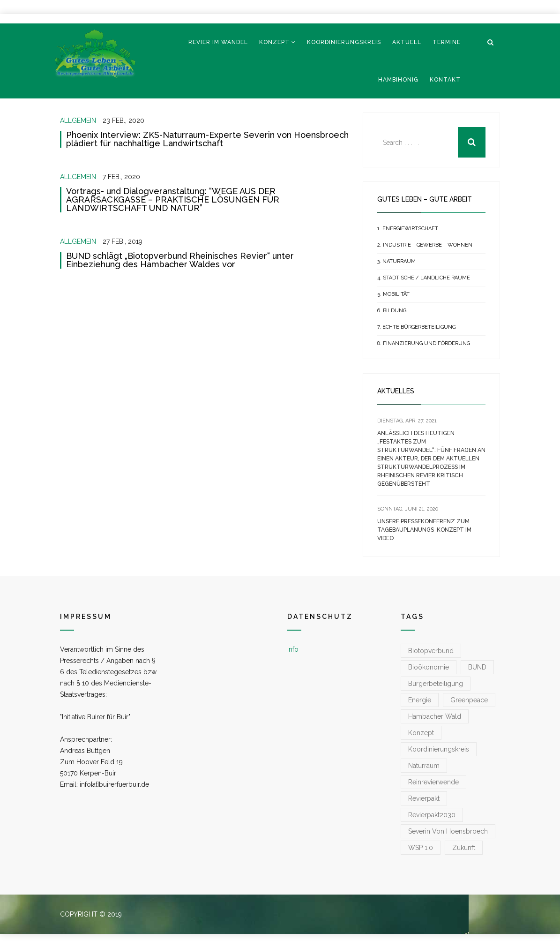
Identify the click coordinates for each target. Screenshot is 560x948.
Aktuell (407, 42)
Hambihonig (398, 80)
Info (293, 649)
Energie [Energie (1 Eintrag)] (420, 700)
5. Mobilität (393, 294)
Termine (447, 42)
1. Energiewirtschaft (408, 229)
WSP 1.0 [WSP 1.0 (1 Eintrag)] (421, 848)
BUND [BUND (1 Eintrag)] (477, 667)
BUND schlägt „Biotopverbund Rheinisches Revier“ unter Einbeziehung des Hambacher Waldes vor (180, 260)
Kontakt (445, 80)
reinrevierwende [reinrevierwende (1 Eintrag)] (433, 782)
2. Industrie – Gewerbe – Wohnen (425, 245)
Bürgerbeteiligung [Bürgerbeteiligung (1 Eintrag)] (436, 684)
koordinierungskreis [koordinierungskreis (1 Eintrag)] (439, 749)
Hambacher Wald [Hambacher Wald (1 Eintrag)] (435, 716)
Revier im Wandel (218, 42)
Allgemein (78, 120)
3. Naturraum (396, 261)
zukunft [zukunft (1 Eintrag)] (464, 848)
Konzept (274, 42)
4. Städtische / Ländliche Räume (424, 278)
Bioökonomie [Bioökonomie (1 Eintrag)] (429, 667)
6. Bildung (392, 311)
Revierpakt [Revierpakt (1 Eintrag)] (424, 798)
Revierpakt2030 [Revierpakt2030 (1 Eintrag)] (432, 815)
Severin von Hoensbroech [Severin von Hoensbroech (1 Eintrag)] (448, 831)
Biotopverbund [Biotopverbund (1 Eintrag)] (431, 651)
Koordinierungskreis (344, 42)
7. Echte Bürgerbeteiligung (416, 327)
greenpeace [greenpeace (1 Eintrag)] (469, 700)
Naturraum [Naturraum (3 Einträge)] (424, 766)
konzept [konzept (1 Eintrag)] (421, 733)
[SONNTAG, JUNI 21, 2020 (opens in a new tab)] (408, 509)
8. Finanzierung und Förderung (424, 343)
